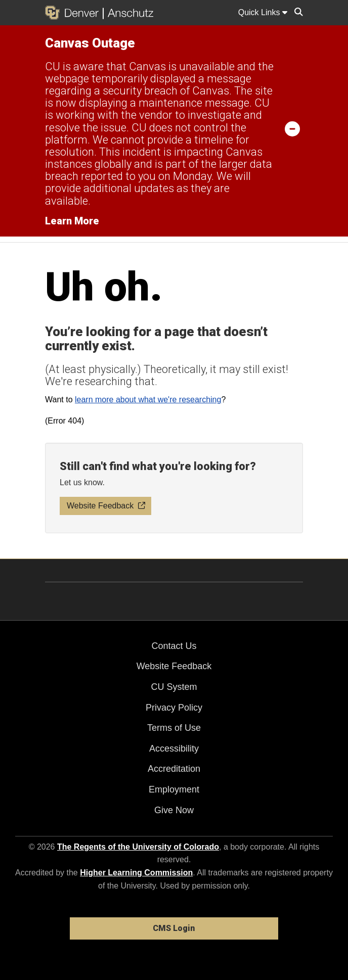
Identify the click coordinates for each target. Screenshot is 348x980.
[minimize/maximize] (292, 128)
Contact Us (174, 646)
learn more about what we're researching (148, 400)
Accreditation (174, 769)
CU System (174, 687)
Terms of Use (174, 728)
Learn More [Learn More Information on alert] (72, 221)
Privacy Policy (174, 708)
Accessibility (174, 749)
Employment (174, 789)
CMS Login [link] (174, 928)
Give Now (174, 810)
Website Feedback (174, 666)
